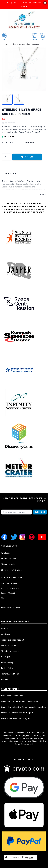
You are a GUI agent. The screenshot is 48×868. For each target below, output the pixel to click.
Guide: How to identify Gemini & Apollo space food (24, 707)
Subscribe (40, 512)
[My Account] (35, 37)
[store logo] (24, 21)
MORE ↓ (43, 194)
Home (5, 44)
